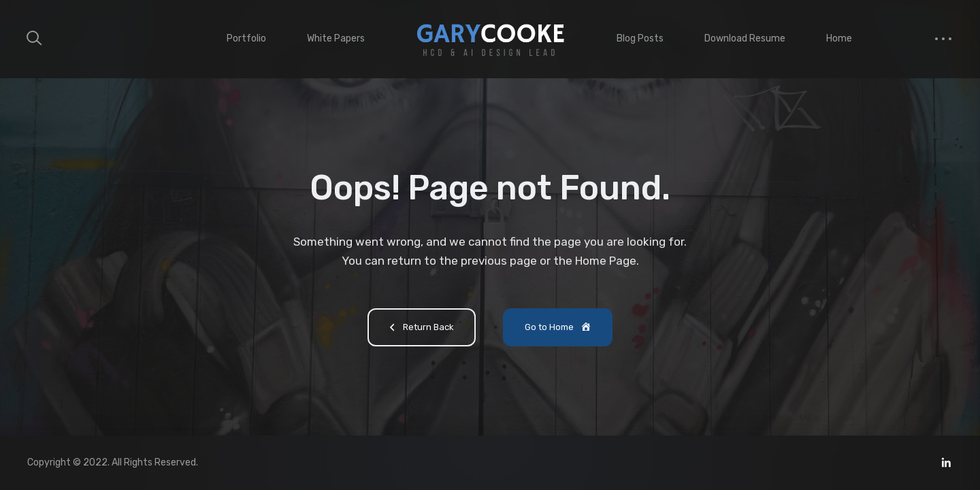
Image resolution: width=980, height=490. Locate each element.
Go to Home (559, 328)
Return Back (420, 329)
